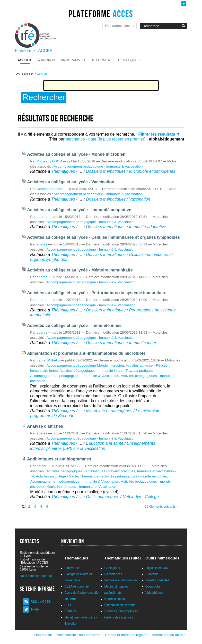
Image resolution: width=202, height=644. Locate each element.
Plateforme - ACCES (34, 51)
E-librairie (152, 574)
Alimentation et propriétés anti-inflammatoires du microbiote (86, 353)
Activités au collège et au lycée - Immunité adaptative (79, 210)
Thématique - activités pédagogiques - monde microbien (124, 476)
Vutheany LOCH (49, 161)
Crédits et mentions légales (126, 635)
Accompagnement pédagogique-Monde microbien (85, 365)
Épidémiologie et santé (120, 605)
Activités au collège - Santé (57, 476)
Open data (153, 587)
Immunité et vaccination (120, 580)
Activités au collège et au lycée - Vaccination (71, 182)
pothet (41, 466)
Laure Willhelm (48, 360)
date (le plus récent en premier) (117, 139)
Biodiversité (72, 568)
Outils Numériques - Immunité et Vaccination (82, 487)
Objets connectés (157, 580)
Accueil (25, 60)
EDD (68, 605)
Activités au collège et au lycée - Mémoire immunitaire (80, 270)
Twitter (35, 609)
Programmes (73, 60)
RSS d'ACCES (41, 602)
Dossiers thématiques (106, 171)
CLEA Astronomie (76, 587)
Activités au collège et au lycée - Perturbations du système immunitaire (97, 293)
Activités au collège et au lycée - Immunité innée (74, 325)
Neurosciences (114, 599)
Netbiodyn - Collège (141, 497)
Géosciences (113, 574)
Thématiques (128, 60)
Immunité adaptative (147, 227)
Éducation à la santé (105, 443)
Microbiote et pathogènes (152, 171)
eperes (42, 217)
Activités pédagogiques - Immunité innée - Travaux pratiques (106, 371)
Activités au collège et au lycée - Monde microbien (76, 154)
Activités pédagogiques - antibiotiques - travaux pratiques (91, 471)
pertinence (75, 139)
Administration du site (169, 635)
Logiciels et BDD (157, 568)
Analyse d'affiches (45, 426)
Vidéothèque (154, 593)
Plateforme (101, 14)
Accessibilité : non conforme (79, 635)
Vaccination (139, 199)
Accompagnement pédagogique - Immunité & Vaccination (98, 166)
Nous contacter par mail (36, 576)
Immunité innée (143, 343)
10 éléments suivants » (162, 506)
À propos (46, 60)
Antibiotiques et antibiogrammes (59, 459)
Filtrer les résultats (157, 134)
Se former (101, 60)
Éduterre (70, 611)
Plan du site (43, 635)
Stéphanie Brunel (50, 189)
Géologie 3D (113, 568)
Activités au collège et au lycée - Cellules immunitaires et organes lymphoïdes (103, 237)
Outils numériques (103, 497)
